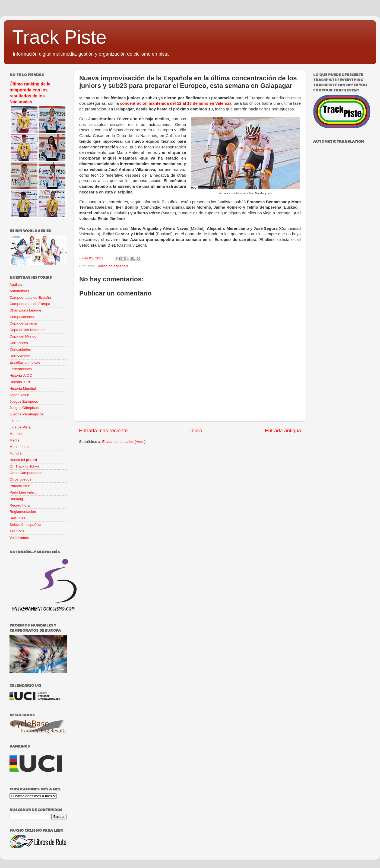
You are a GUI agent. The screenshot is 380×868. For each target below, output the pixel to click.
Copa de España (23, 323)
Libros (15, 421)
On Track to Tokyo (24, 466)
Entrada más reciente (103, 430)
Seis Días (17, 518)
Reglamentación (23, 512)
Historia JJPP (20, 382)
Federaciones (21, 369)
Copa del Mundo (23, 336)
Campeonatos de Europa (30, 304)
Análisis (16, 284)
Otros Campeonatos (26, 473)
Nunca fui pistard (23, 460)
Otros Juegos (20, 479)
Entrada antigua (283, 430)
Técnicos (17, 531)
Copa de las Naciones (27, 330)
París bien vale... (23, 492)
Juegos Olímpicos (24, 408)
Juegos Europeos (24, 401)
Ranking (16, 499)
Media (15, 440)
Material (16, 434)
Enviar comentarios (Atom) (124, 442)
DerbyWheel (20, 356)
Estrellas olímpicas (25, 362)
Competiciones (22, 317)
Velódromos (19, 538)
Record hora (20, 505)
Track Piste (59, 37)
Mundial (16, 453)
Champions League (25, 310)
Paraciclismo (20, 486)
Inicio (196, 430)
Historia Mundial (23, 388)
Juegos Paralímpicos (26, 414)
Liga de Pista (20, 427)
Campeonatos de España (30, 298)
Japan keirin (19, 395)
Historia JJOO (21, 375)
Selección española (113, 266)
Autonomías (19, 291)
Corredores (19, 343)
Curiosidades (20, 349)
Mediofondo (19, 447)
